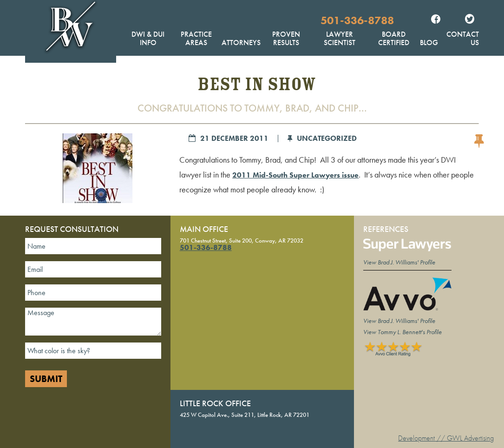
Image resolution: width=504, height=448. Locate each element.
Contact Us (463, 38)
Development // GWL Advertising (446, 438)
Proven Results (286, 38)
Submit (46, 379)
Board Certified (394, 38)
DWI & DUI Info (148, 38)
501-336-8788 (357, 20)
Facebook (436, 20)
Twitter (470, 20)
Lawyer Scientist (340, 38)
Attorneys (241, 43)
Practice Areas (196, 38)
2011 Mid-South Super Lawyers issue (295, 175)
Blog (429, 43)
